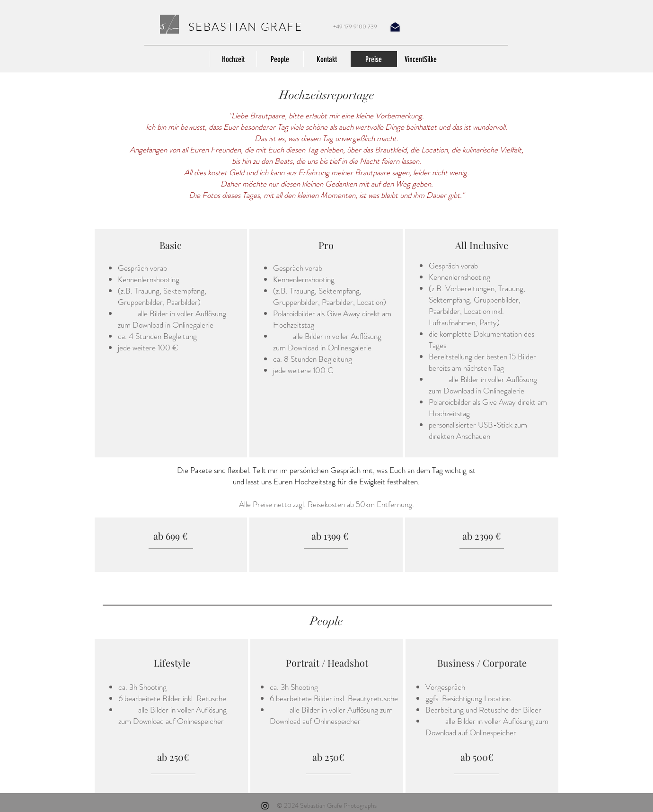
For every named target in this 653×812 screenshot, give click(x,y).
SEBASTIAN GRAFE (245, 27)
